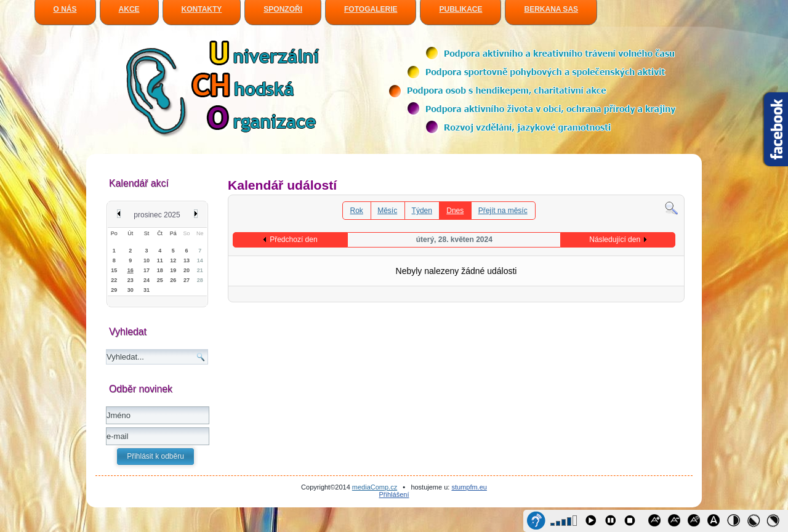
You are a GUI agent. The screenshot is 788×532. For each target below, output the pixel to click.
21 (200, 270)
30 (131, 290)
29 (114, 290)
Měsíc (387, 211)
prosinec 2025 (157, 215)
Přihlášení (394, 494)
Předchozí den (293, 240)
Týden (422, 211)
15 (114, 270)
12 (173, 260)
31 (147, 290)
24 (147, 280)
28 (200, 280)
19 (173, 270)
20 (187, 270)
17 (147, 270)
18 (160, 270)
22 (114, 280)
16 (131, 270)
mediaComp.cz (375, 487)
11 (160, 260)
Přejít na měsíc (503, 211)
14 (200, 260)
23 (131, 280)
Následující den (615, 240)
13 (187, 260)
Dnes (455, 211)
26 (173, 280)
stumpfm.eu (469, 487)
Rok (357, 211)
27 (187, 280)
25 (160, 280)
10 (147, 260)
